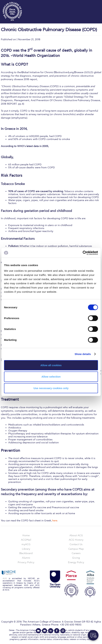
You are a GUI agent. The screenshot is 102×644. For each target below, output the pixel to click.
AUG (5, 578)
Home (26, 535)
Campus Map (76, 549)
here (55, 521)
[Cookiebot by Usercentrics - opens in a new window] (83, 253)
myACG (26, 544)
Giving (76, 558)
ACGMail (26, 540)
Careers (76, 553)
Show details (83, 354)
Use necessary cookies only (51, 388)
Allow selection (51, 377)
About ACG (76, 535)
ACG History (76, 540)
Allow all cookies (51, 365)
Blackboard (26, 553)
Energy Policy (76, 562)
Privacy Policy (26, 562)
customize (91, 3)
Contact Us (76, 544)
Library (26, 549)
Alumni (26, 558)
